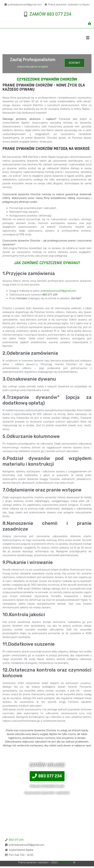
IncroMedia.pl (66, 863)
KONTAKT (74, 63)
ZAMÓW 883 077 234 (50, 14)
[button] (47, 776)
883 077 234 (16, 840)
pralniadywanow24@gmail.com (58, 291)
